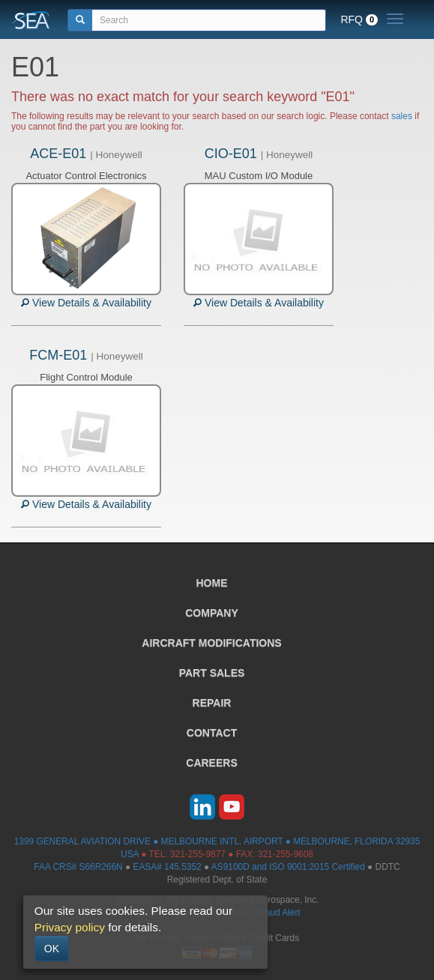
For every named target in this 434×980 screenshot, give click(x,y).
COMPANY (212, 613)
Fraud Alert (278, 913)
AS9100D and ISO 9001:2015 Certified (288, 867)
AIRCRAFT (211, 643)
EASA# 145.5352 (167, 867)
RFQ (359, 19)
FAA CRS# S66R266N (78, 867)
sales (402, 116)
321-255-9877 (198, 854)
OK (52, 949)
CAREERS (211, 763)
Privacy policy (70, 927)
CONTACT (212, 733)
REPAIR (212, 703)
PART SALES (212, 673)
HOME (212, 583)
